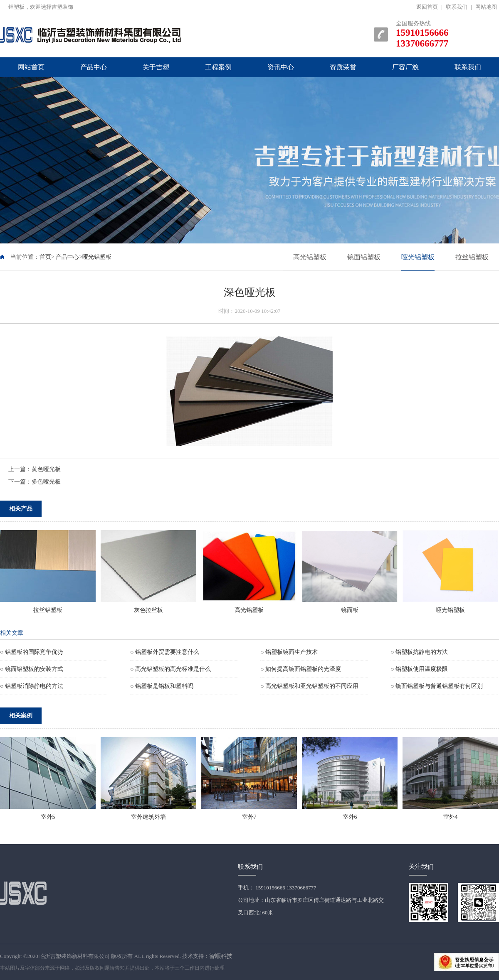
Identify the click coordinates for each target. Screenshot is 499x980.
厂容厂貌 (405, 67)
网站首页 (31, 67)
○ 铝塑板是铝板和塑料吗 (162, 686)
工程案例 (218, 67)
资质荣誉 (343, 67)
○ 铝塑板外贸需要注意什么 (165, 652)
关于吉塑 (156, 67)
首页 (45, 257)
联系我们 (457, 7)
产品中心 (94, 67)
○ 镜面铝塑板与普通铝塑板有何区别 (437, 686)
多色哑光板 (46, 482)
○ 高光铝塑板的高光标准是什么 (170, 669)
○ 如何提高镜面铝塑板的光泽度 (301, 669)
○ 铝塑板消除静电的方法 (32, 686)
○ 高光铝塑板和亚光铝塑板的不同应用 (309, 686)
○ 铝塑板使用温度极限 (419, 669)
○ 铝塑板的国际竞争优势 (32, 652)
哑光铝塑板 (97, 257)
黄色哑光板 (46, 469)
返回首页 (427, 7)
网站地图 (486, 7)
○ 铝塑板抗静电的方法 (419, 652)
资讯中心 (281, 67)
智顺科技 (221, 956)
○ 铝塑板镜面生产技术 (289, 652)
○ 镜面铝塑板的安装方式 (32, 669)
